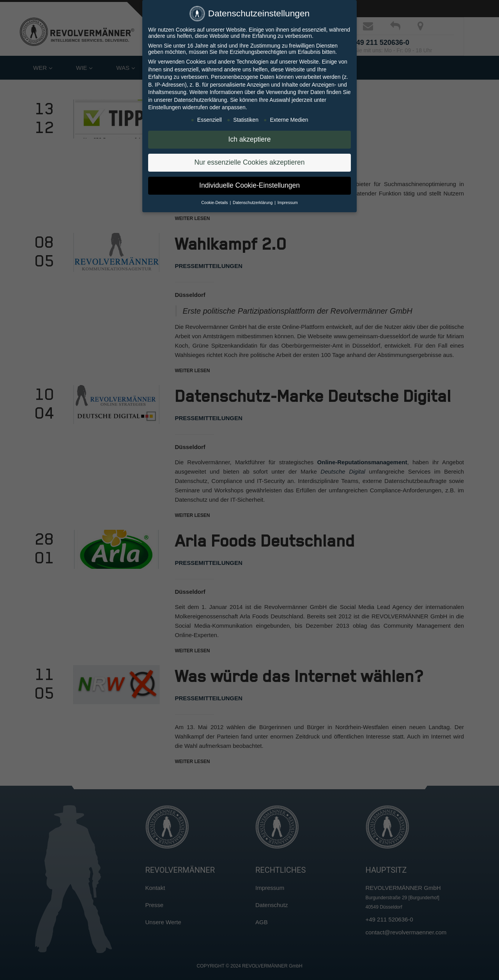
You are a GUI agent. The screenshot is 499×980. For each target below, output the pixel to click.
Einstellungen (165, 107)
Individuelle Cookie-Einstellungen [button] (249, 185)
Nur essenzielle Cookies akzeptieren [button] (249, 162)
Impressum (288, 202)
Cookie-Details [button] (215, 202)
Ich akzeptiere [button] (250, 139)
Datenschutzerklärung (200, 100)
